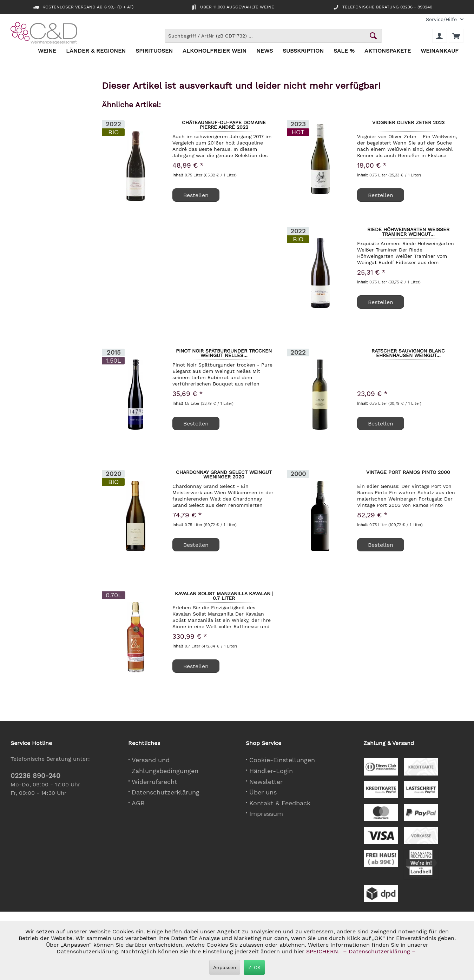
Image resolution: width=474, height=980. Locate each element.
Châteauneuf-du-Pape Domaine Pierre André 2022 (224, 125)
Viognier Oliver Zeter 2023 (408, 123)
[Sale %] (344, 51)
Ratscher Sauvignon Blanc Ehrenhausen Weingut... (408, 353)
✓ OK (254, 967)
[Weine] (47, 51)
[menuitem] (442, 19)
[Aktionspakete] (388, 51)
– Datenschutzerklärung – (379, 951)
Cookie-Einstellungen (282, 760)
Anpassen (225, 967)
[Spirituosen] (154, 51)
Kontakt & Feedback (280, 803)
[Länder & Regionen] (96, 51)
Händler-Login (271, 771)
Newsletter (266, 782)
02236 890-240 (35, 776)
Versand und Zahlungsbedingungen (165, 765)
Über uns (263, 792)
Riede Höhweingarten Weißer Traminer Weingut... (408, 231)
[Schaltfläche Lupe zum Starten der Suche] (373, 36)
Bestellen (381, 195)
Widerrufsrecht (154, 782)
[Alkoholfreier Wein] (215, 51)
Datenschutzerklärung (166, 792)
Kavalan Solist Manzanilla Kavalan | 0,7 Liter (224, 596)
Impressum (266, 814)
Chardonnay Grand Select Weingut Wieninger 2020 (224, 474)
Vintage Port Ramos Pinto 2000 (408, 472)
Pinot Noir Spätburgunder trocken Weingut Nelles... (224, 353)
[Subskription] (303, 51)
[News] (265, 51)
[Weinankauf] (440, 51)
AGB (138, 803)
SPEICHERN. (324, 951)
